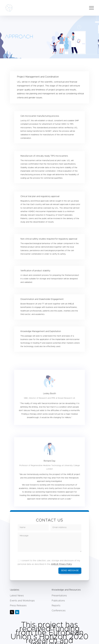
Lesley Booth (50, 396)
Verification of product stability (37, 272)
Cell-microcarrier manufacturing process (41, 118)
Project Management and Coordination (38, 78)
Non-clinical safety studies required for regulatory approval (49, 241)
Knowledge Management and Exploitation (41, 333)
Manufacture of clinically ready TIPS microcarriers (45, 158)
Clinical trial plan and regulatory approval (41, 199)
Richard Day (49, 465)
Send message (70, 571)
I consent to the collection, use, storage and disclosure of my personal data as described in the (49, 562)
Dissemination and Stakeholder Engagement (43, 301)
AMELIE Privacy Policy (61, 564)
